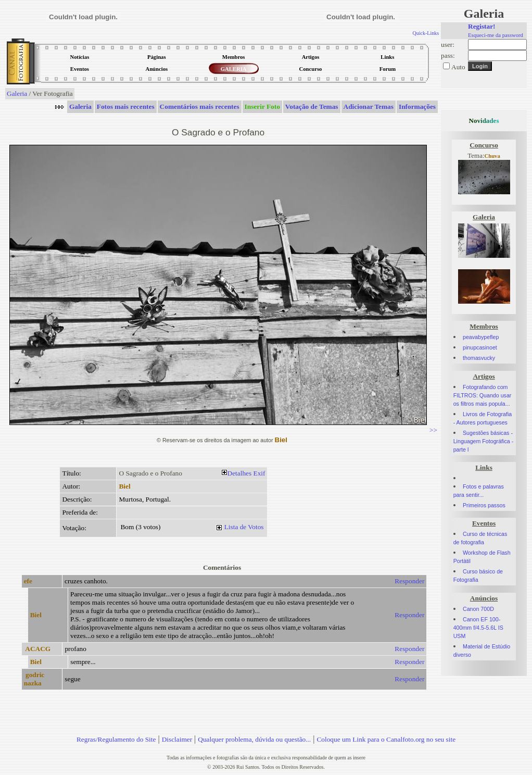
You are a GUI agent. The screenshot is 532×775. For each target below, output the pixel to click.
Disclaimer (177, 739)
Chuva (492, 156)
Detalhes (240, 473)
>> (433, 430)
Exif (259, 473)
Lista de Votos (244, 527)
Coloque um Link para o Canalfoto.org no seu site (386, 739)
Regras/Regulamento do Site (116, 739)
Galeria (17, 93)
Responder (409, 581)
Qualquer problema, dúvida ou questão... (254, 739)
